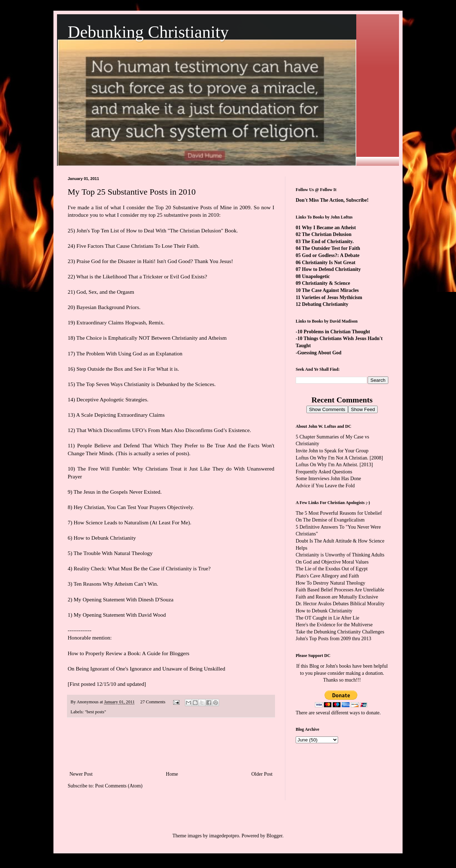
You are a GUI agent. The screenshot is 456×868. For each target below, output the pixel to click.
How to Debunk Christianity (105, 538)
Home (172, 774)
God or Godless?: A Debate (331, 255)
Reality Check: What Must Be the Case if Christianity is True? (142, 568)
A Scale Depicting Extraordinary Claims (121, 415)
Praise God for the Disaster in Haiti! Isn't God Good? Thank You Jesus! (155, 261)
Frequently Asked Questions (324, 472)
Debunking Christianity (148, 32)
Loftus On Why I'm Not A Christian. (332, 458)
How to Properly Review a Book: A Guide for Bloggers (129, 653)
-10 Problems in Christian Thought (333, 332)
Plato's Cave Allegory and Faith (327, 576)
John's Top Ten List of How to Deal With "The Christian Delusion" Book (156, 230)
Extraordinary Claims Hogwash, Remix (120, 322)
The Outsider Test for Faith (331, 248)
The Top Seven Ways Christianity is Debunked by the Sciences (145, 384)
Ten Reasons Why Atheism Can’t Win (115, 584)
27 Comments (153, 702)
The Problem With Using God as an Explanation (129, 353)
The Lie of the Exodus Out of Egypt (332, 569)
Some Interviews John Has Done (328, 479)
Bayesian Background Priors (108, 307)
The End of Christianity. (328, 242)
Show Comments (327, 409)
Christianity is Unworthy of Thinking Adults (340, 555)
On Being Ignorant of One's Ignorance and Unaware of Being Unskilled (146, 669)
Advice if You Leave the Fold (325, 486)
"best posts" (95, 712)
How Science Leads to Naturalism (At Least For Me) (132, 522)
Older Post (262, 774)
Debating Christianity (325, 304)
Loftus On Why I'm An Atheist (326, 465)
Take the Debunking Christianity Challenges (340, 632)
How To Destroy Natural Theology (330, 583)
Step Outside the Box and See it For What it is (127, 369)
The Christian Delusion (327, 234)
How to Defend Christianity (331, 269)
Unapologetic (316, 276)
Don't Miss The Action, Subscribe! (332, 200)
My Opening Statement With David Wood (120, 615)
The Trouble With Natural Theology (113, 553)
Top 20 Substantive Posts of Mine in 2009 (203, 207)
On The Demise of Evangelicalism (330, 520)
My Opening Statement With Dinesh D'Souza (124, 599)
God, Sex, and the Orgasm (105, 292)
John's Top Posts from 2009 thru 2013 (333, 639)
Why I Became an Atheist (329, 228)
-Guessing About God (318, 353)
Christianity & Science (326, 283)
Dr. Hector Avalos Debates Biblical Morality (340, 604)
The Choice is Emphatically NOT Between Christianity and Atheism (151, 338)
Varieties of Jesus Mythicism (332, 297)
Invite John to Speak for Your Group (332, 451)
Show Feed (363, 409)
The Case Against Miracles (330, 290)
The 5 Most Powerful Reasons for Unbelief (339, 513)
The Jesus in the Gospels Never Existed (117, 492)
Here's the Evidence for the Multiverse (334, 625)
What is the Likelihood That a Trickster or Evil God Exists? (142, 276)
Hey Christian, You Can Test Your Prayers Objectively (133, 507)
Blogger (274, 836)
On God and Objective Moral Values (332, 562)
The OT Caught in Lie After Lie (328, 618)
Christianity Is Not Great (329, 263)
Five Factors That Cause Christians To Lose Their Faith (137, 246)
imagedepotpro (224, 836)
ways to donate (364, 713)
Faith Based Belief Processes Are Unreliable (340, 590)
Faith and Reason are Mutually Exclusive (337, 597)
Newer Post (81, 774)
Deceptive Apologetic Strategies (112, 399)
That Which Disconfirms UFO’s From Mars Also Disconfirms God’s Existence (163, 430)
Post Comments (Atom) (119, 786)
